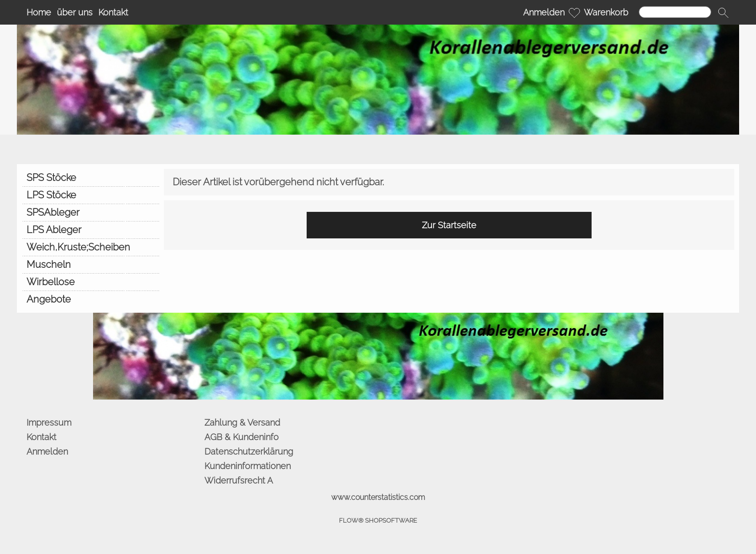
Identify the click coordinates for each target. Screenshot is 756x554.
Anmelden (544, 12)
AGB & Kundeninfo (242, 437)
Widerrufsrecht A (239, 480)
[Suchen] (675, 12)
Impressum (49, 422)
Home (39, 12)
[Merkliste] (574, 13)
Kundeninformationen (248, 466)
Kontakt (113, 12)
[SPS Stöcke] (90, 178)
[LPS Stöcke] (90, 195)
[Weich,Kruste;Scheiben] (90, 247)
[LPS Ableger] (90, 230)
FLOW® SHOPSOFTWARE (378, 520)
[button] (723, 13)
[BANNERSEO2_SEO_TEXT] (378, 317)
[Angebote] (90, 299)
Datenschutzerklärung (249, 451)
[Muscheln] (90, 264)
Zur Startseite (449, 225)
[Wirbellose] (90, 282)
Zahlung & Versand (242, 422)
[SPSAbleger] (90, 212)
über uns (75, 12)
